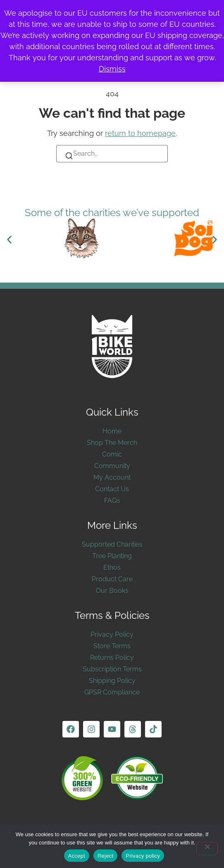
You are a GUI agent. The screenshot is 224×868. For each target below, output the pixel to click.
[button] (9, 240)
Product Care (112, 579)
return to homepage (140, 133)
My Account (112, 477)
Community (112, 466)
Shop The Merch (112, 443)
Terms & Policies (112, 615)
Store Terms (112, 646)
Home (112, 431)
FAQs (112, 501)
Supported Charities (112, 544)
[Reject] (207, 849)
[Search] (69, 157)
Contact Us (112, 489)
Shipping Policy (112, 681)
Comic (112, 454)
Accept (77, 856)
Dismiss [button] (112, 69)
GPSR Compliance (112, 692)
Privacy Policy (112, 634)
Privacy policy (143, 856)
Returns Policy (112, 658)
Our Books (112, 591)
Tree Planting (112, 556)
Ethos (112, 567)
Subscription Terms (112, 669)
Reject (105, 856)
